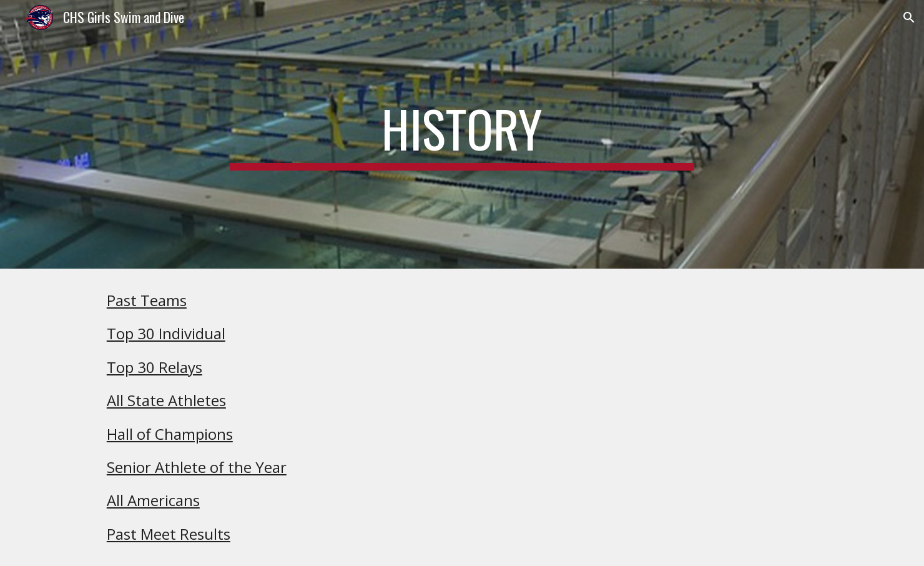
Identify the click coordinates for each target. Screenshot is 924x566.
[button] (909, 17)
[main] (462, 134)
